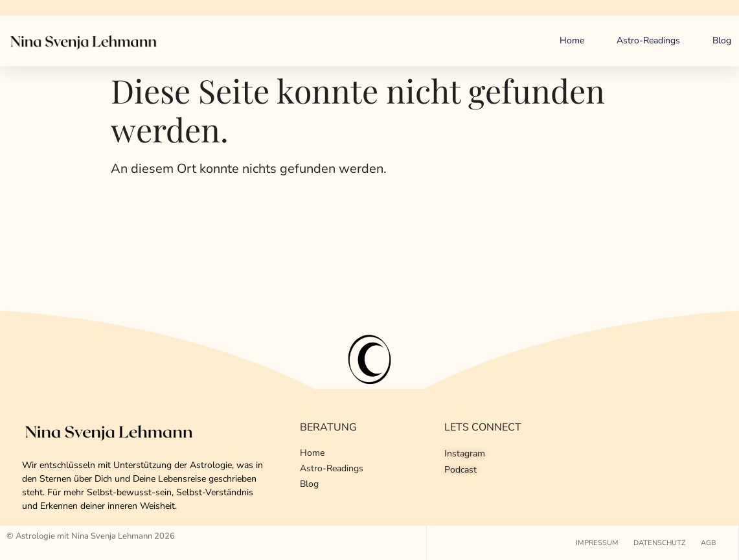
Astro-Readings (648, 40)
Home (572, 40)
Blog (722, 40)
